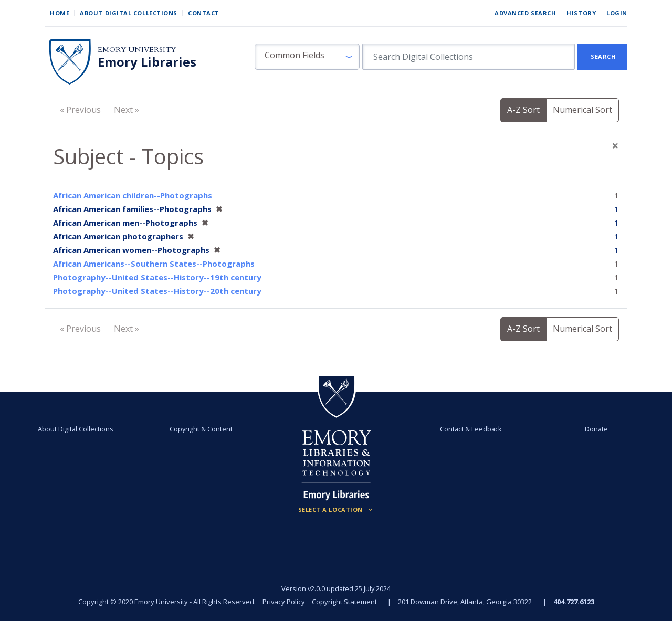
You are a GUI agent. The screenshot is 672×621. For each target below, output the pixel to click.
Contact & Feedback (471, 429)
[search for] (469, 57)
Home (60, 13)
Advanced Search (525, 13)
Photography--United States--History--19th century (157, 277)
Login (617, 13)
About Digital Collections (129, 13)
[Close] (615, 145)
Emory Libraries (147, 62)
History (581, 13)
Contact (204, 13)
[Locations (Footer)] (336, 510)
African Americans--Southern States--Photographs (154, 264)
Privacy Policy (283, 602)
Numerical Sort (582, 110)
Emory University (137, 50)
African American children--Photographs (133, 195)
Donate (596, 429)
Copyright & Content (201, 429)
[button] (307, 57)
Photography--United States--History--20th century (157, 291)
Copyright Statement (344, 602)
